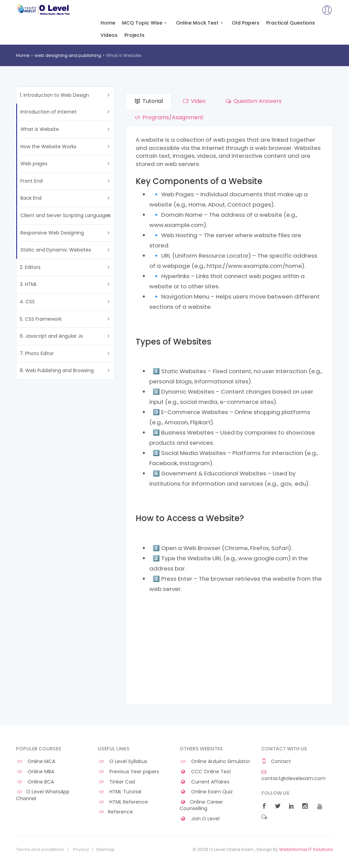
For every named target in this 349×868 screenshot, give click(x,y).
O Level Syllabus (123, 762)
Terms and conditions (40, 850)
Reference (115, 812)
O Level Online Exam (44, 10)
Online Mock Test (201, 23)
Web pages (34, 164)
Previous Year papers (128, 772)
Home (108, 23)
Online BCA (35, 782)
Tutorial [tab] (148, 101)
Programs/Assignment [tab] (169, 117)
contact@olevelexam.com (293, 775)
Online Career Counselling (201, 805)
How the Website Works (48, 147)
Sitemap (105, 850)
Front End (32, 181)
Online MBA (35, 772)
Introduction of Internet (49, 112)
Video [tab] (194, 101)
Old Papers (246, 23)
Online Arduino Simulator (215, 762)
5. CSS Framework (41, 319)
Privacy (81, 850)
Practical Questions (291, 23)
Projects (134, 35)
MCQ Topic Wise (146, 23)
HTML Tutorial (119, 792)
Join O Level (200, 819)
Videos (109, 35)
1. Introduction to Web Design (54, 95)
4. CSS (27, 302)
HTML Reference (123, 802)
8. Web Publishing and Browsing (57, 370)
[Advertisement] (229, 650)
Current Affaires (204, 782)
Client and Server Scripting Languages (66, 215)
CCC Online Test (205, 772)
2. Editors (30, 267)
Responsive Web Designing (52, 233)
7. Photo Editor (37, 353)
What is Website (40, 129)
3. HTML (28, 284)
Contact (276, 762)
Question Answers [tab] (253, 101)
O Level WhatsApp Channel (43, 795)
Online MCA (36, 762)
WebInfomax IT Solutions (306, 849)
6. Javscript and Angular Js (51, 336)
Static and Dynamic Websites (56, 250)
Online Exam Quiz (206, 792)
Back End (31, 198)
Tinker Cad (116, 782)
